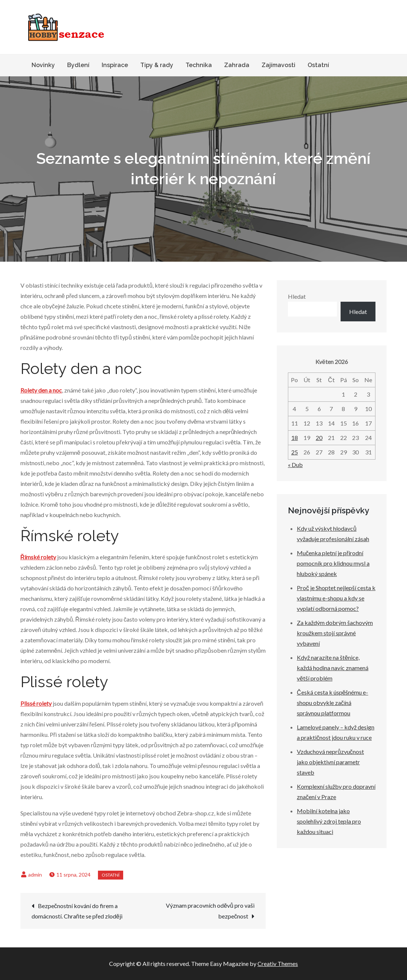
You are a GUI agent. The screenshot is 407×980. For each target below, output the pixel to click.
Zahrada (237, 65)
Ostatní (318, 65)
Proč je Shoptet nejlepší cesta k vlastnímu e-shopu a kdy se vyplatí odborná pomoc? (336, 598)
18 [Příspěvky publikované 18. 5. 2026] (295, 438)
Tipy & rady (157, 65)
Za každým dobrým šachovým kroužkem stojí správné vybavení (335, 633)
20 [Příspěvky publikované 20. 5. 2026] (319, 438)
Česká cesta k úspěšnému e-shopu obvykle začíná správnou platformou (332, 703)
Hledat (297, 296)
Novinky (43, 65)
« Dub (295, 465)
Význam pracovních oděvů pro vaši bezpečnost (210, 911)
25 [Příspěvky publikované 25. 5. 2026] (295, 452)
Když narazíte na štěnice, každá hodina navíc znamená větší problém (333, 668)
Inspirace (115, 65)
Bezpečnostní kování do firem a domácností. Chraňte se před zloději (77, 911)
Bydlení (78, 65)
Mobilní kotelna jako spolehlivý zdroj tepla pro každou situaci (329, 821)
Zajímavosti (278, 65)
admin (35, 875)
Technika (199, 65)
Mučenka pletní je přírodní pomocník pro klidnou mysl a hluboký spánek (333, 563)
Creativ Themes (278, 964)
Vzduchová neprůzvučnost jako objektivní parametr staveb (330, 762)
